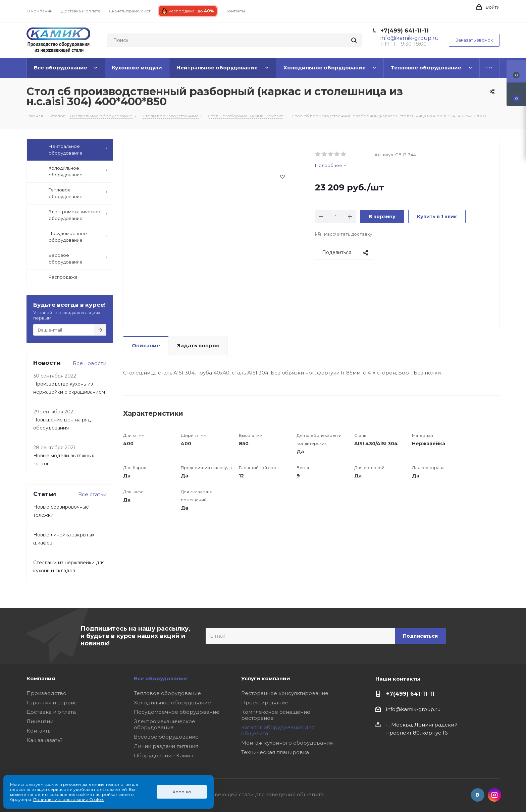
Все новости (90, 363)
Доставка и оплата (51, 712)
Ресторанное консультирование (285, 693)
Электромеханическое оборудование (165, 724)
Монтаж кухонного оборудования (287, 743)
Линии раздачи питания (166, 746)
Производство (46, 693)
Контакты (39, 731)
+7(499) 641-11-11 (405, 31)
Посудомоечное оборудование (177, 712)
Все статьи (92, 494)
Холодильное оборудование (172, 703)
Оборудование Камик (164, 756)
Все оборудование (161, 678)
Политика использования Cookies (69, 799)
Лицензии (40, 721)
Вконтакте (478, 795)
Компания (41, 678)
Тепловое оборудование (167, 693)
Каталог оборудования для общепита (278, 730)
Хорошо (182, 792)
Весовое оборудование (166, 737)
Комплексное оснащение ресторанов (276, 715)
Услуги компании (266, 678)
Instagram (494, 795)
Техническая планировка (275, 752)
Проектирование (265, 703)
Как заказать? (45, 740)
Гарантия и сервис (52, 703)
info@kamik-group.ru (413, 709)
